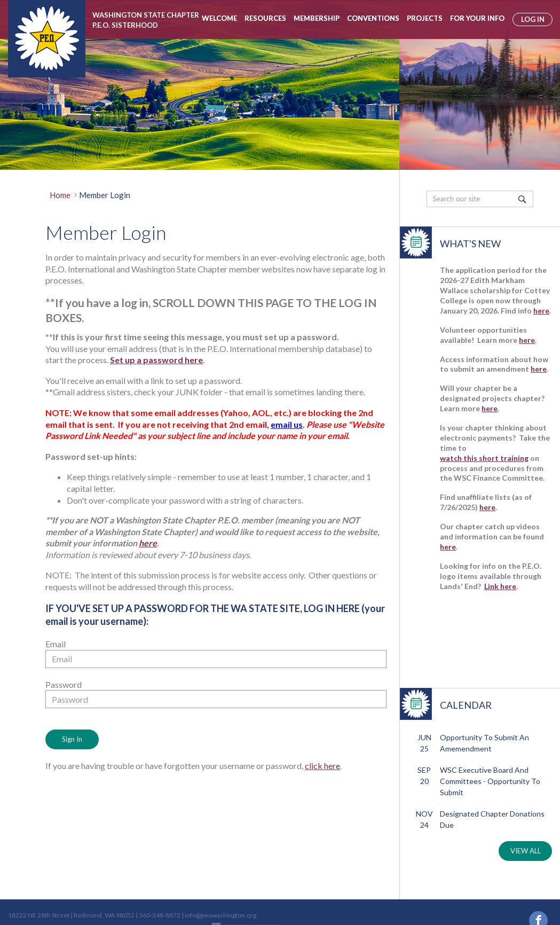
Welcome (219, 18)
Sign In (72, 739)
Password (64, 684)
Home (60, 195)
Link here (500, 586)
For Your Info (477, 18)
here (148, 543)
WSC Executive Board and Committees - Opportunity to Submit (490, 781)
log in (533, 19)
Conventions (373, 18)
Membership (317, 18)
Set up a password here (156, 360)
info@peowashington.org (220, 895)
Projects (425, 18)
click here (322, 766)
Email (56, 644)
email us (287, 424)
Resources (265, 18)
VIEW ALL (526, 851)
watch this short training (484, 458)
